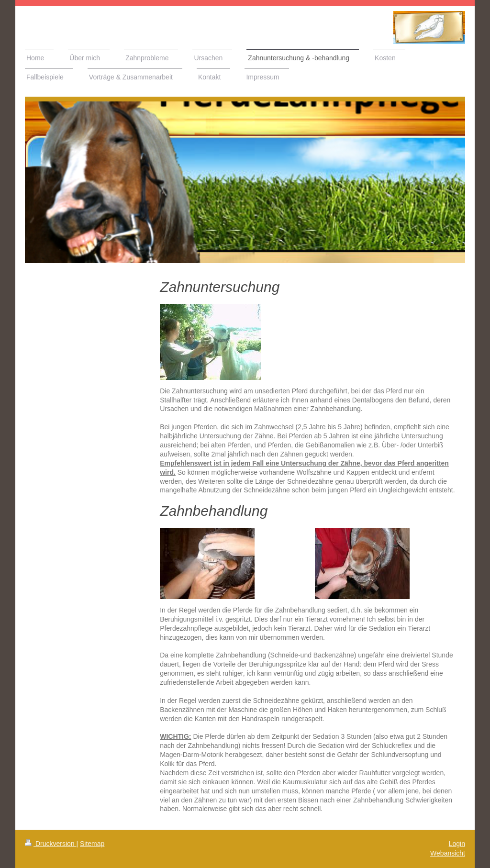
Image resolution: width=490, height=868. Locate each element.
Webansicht (448, 853)
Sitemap (92, 844)
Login (457, 844)
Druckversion (50, 844)
